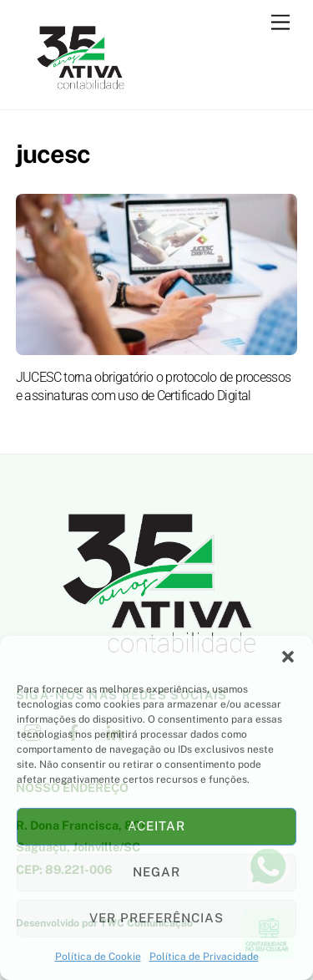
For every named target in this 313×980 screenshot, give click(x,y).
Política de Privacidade (204, 957)
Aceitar (156, 826)
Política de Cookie (98, 957)
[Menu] (280, 23)
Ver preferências (156, 918)
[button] (288, 657)
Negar (156, 872)
